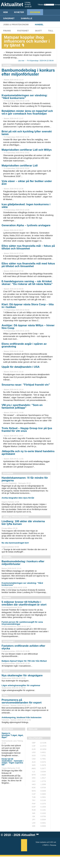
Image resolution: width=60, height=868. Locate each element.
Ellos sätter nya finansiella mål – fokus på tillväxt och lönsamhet (28, 247)
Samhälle (27, 18)
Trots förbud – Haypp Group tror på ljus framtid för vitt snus (27, 430)
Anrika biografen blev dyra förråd (18, 498)
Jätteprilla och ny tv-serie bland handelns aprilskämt (28, 453)
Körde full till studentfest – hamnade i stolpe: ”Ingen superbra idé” (12, 762)
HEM (5, 12)
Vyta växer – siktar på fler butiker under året (27, 183)
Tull (51, 31)
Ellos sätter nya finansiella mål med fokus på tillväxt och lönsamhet (28, 265)
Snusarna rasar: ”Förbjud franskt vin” (26, 385)
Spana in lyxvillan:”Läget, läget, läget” (13, 735)
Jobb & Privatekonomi (16, 25)
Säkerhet (9, 18)
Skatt (38, 31)
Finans (7, 31)
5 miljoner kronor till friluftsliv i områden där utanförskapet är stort (24, 603)
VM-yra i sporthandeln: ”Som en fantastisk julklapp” (22, 406)
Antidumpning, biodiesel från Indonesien (22, 717)
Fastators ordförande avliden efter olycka (23, 647)
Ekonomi (35, 12)
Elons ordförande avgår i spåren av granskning (24, 345)
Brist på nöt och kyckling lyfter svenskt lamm (27, 133)
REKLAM (33, 729)
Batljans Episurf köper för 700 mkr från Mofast (24, 661)
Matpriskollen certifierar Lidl (20, 166)
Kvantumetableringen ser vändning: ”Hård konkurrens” (25, 97)
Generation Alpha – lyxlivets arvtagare (26, 225)
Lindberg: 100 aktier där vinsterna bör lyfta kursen (23, 523)
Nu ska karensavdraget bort (15, 543)
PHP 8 (46, 845)
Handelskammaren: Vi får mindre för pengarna (25, 479)
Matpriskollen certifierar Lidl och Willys (27, 150)
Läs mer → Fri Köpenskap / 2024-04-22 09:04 (36, 61)
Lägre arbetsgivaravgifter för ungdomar (21, 685)
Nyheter (19, 12)
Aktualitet (28, 835)
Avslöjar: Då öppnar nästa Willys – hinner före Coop (28, 327)
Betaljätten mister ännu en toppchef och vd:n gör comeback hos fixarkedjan (27, 112)
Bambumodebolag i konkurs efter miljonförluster (28, 72)
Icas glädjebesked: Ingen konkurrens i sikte (26, 206)
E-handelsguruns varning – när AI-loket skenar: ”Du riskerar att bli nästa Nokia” (27, 283)
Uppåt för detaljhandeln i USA (21, 367)
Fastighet (23, 31)
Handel (39, 25)
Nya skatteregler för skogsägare (22, 675)
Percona (53, 845)
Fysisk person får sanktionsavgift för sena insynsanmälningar (22, 623)
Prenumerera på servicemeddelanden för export (22, 701)
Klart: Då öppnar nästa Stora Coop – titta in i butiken (28, 306)
